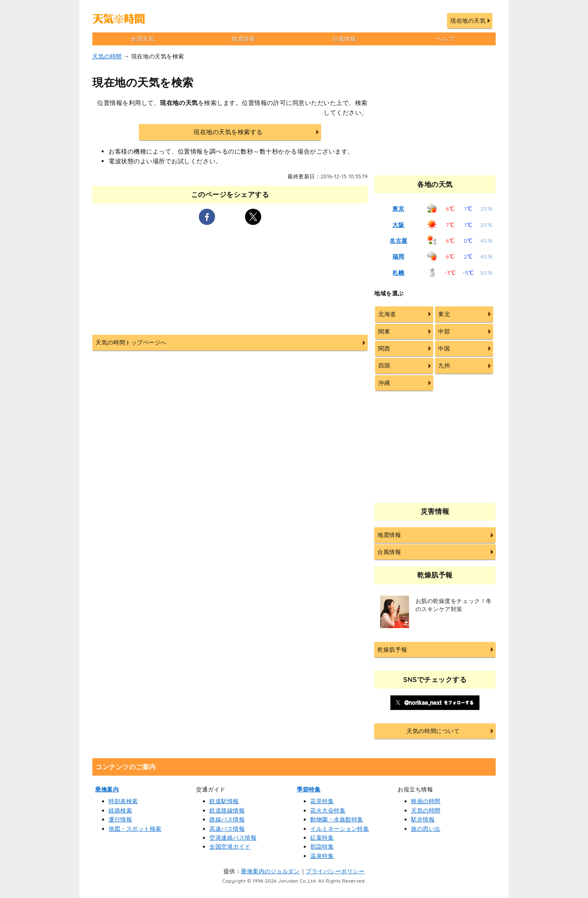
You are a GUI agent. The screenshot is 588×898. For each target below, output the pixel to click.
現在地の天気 (468, 21)
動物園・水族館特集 (337, 819)
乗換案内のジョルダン (270, 871)
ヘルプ (445, 39)
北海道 (387, 314)
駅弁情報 (423, 819)
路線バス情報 (227, 819)
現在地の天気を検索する (228, 132)
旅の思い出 (426, 829)
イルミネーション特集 (340, 829)
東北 (444, 314)
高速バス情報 (227, 829)
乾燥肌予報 (392, 650)
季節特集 (309, 789)
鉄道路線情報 (227, 810)
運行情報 (120, 819)
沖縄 (384, 383)
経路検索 (120, 810)
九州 (444, 366)
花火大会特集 (328, 810)
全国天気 (143, 39)
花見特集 (322, 801)
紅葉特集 (322, 838)
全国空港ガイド (230, 847)
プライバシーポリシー (335, 871)
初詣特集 (322, 847)
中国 (444, 349)
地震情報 (243, 39)
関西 (384, 349)
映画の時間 (426, 801)
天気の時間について (433, 731)
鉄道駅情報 (224, 801)
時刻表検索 (123, 801)
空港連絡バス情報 (233, 838)
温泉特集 (322, 856)
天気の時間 (107, 56)
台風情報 (344, 39)
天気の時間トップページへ (131, 342)
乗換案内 (107, 789)
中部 (444, 331)
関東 (384, 331)
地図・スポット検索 (135, 829)
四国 (384, 366)
